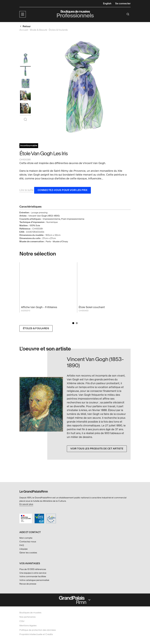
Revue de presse (28, 584)
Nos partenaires (27, 617)
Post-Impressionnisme (73, 220)
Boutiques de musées (30, 613)
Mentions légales (28, 626)
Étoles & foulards (36, 329)
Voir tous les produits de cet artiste (97, 449)
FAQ (22, 545)
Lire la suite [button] (26, 191)
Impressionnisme (51, 220)
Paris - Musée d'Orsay (57, 242)
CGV (22, 621)
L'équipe (23, 549)
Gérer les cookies (28, 553)
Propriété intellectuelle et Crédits (36, 634)
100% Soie (35, 226)
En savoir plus (26, 504)
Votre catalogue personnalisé (34, 580)
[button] (23, 14)
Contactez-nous (28, 542)
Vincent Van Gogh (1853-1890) (44, 216)
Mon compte (26, 538)
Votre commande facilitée (33, 576)
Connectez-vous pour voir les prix (63, 191)
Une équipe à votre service (33, 573)
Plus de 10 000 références (33, 569)
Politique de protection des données (38, 630)
